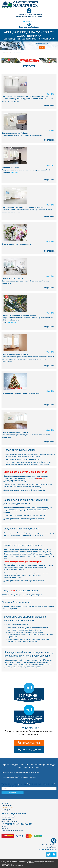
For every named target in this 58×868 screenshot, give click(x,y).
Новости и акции (7, 807)
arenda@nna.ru (51, 847)
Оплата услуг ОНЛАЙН (9, 822)
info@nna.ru (12, 322)
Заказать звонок (32, 750)
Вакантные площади (8, 816)
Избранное (29, 22)
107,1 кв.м (14, 172)
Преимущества (7, 805)
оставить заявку (32, 743)
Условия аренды (7, 820)
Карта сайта (6, 811)
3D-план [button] (42, 47)
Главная (5, 52)
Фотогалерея (6, 809)
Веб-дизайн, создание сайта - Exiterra (12, 865)
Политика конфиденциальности (12, 830)
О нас (10, 52)
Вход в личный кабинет (29, 25)
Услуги (4, 827)
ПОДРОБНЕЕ (49, 105)
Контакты (5, 828)
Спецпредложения (8, 818)
